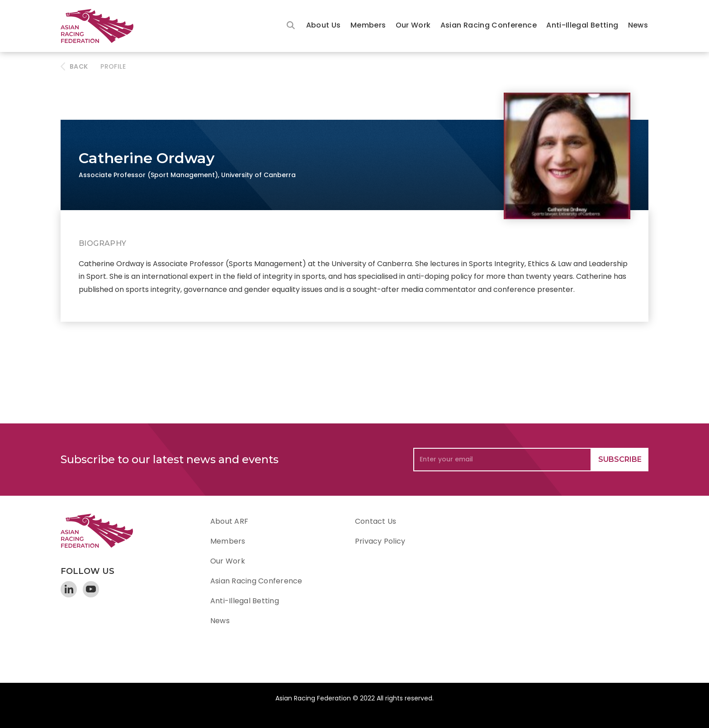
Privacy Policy (380, 541)
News (638, 25)
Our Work (413, 25)
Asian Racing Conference (489, 25)
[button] (324, 26)
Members (368, 25)
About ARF (229, 521)
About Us (324, 25)
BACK (79, 66)
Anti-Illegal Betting (582, 25)
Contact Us (376, 521)
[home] (101, 26)
